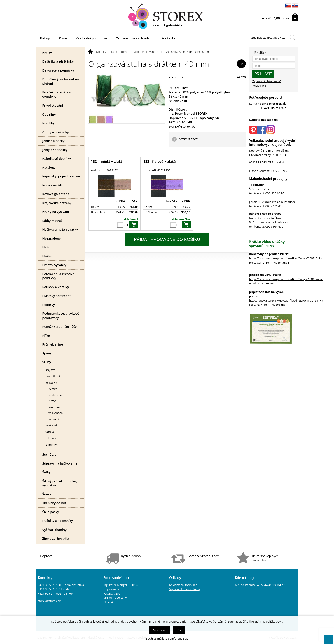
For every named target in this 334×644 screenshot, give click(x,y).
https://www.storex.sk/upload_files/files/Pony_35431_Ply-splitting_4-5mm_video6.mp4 (287, 303)
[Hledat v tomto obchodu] (293, 38)
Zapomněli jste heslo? (267, 81)
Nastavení (159, 630)
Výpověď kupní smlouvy (185, 589)
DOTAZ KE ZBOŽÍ (188, 139)
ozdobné (138, 52)
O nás (63, 38)
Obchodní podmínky (92, 38)
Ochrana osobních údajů (134, 38)
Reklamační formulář (183, 585)
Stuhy (123, 52)
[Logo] (167, 16)
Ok (179, 630)
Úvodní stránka (104, 52)
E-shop (45, 38)
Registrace (259, 86)
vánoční (154, 52)
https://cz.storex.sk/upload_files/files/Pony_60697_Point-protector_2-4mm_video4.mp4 (286, 260)
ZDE (185, 639)
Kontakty (168, 38)
